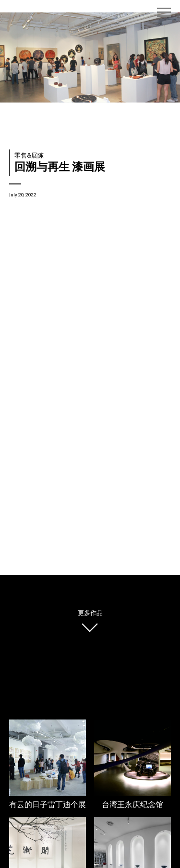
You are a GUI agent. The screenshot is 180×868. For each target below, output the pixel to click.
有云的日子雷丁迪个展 (48, 805)
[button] (153, 58)
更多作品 (90, 613)
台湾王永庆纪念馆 (132, 805)
